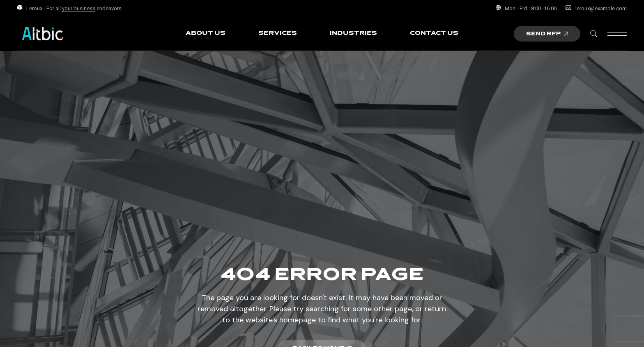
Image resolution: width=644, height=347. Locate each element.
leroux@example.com (601, 8)
